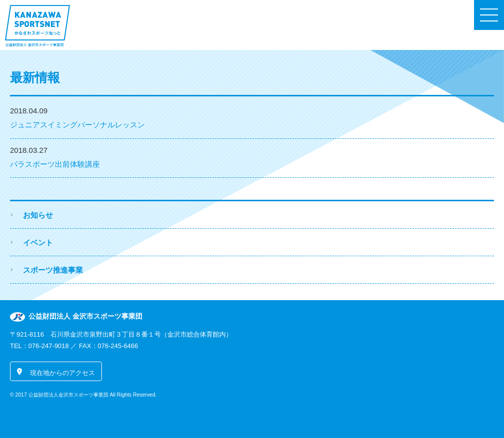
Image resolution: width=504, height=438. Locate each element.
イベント (38, 242)
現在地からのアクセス (62, 373)
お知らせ (38, 215)
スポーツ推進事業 (53, 270)
